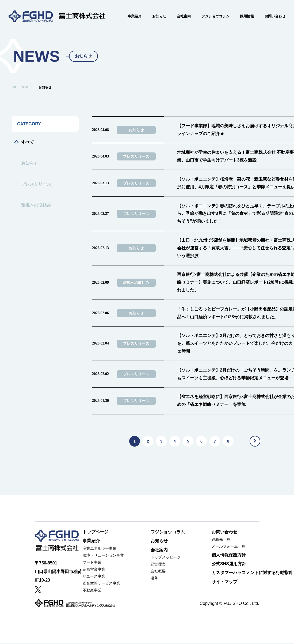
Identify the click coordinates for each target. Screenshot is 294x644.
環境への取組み (136, 283)
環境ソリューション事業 (103, 555)
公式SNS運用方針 (229, 564)
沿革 (154, 578)
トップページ (96, 532)
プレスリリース (136, 156)
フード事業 (92, 562)
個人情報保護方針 (229, 555)
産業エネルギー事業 (100, 548)
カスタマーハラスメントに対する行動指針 (252, 573)
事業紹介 (134, 16)
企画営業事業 (94, 569)
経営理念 (158, 564)
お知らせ (159, 16)
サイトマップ (224, 582)
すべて (28, 142)
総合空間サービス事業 (101, 583)
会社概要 (158, 571)
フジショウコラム (215, 16)
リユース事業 (94, 576)
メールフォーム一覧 (228, 546)
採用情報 (247, 16)
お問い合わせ (275, 16)
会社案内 (184, 16)
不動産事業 (92, 590)
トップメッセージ (166, 557)
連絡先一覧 (221, 539)
